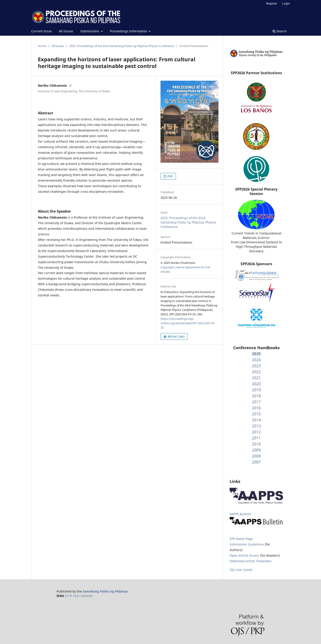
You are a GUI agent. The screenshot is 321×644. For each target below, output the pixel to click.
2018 (256, 396)
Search (280, 31)
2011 (256, 438)
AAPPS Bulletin (241, 514)
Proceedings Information (129, 31)
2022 (256, 372)
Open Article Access (244, 555)
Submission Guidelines (247, 544)
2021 (256, 378)
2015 (256, 414)
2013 (256, 426)
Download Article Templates (251, 561)
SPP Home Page (241, 539)
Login (286, 3)
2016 (256, 408)
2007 (256, 462)
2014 (256, 420)
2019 (256, 390)
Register (272, 3)
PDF (170, 176)
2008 (256, 456)
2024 (256, 360)
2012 (256, 432)
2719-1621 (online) (79, 596)
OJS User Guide (241, 570)
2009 (256, 450)
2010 (256, 444)
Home (42, 46)
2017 (256, 402)
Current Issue (41, 31)
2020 (256, 384)
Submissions (90, 31)
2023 (256, 366)
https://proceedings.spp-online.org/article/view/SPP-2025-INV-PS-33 (188, 323)
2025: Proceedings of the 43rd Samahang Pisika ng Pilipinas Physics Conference (122, 46)
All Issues (66, 31)
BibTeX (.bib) (176, 336)
